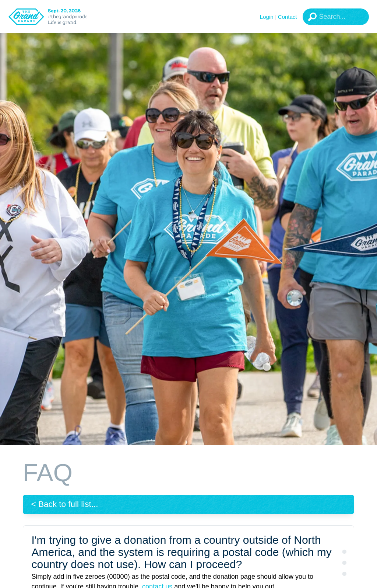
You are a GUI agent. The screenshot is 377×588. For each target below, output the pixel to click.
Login (267, 17)
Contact (288, 17)
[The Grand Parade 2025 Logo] (57, 17)
